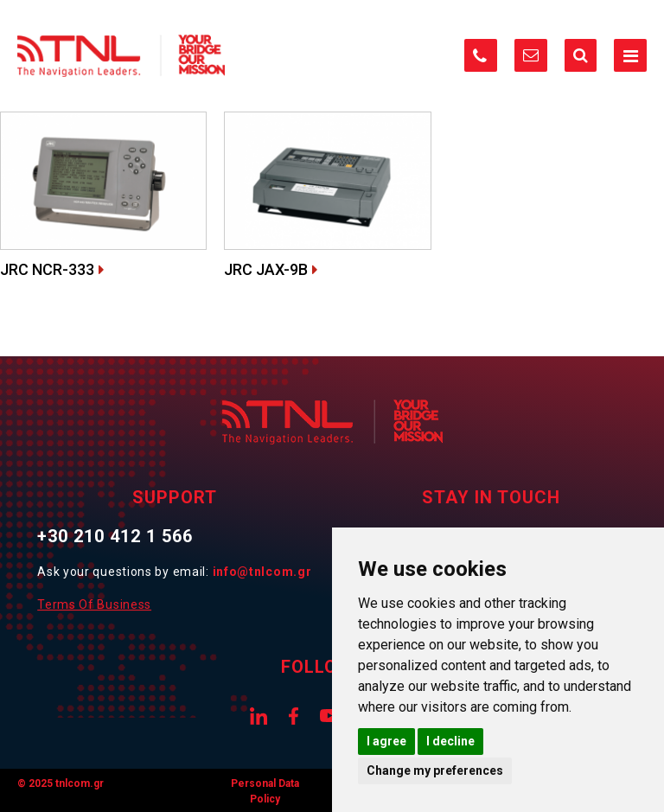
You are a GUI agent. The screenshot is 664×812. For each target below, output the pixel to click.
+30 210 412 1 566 (115, 536)
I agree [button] (386, 741)
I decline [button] (450, 741)
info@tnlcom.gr (262, 572)
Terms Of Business (94, 604)
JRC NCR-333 (47, 269)
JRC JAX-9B (266, 269)
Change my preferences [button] (435, 770)
